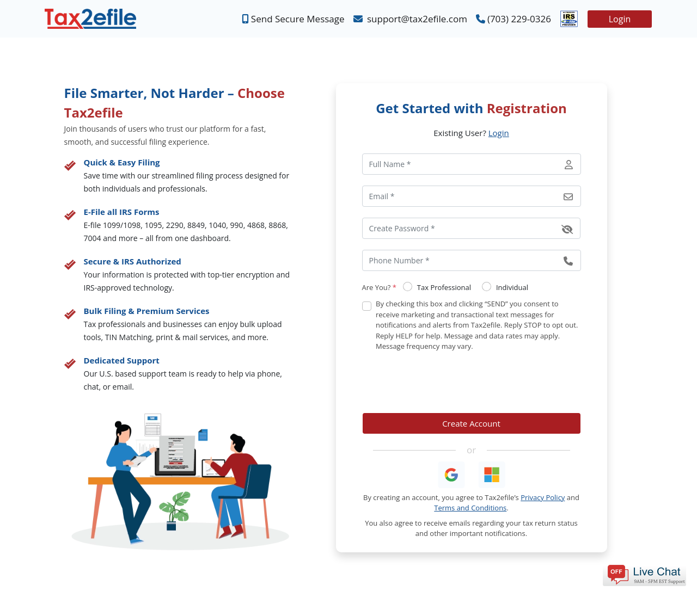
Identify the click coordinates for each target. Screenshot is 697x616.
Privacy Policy (543, 497)
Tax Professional (444, 287)
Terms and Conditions (470, 508)
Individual (512, 287)
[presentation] (445, 383)
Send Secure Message (293, 19)
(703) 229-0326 (513, 19)
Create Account (471, 423)
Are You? (379, 287)
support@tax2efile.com (410, 19)
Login (620, 19)
